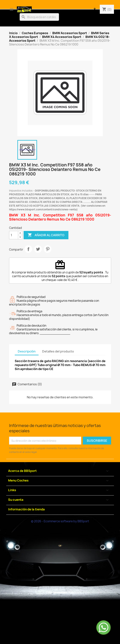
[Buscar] (39, 17)
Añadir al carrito (46, 235)
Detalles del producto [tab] (58, 351)
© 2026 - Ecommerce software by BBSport (60, 521)
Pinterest (48, 249)
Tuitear (38, 249)
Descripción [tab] (27, 351)
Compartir (28, 249)
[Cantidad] (14, 235)
